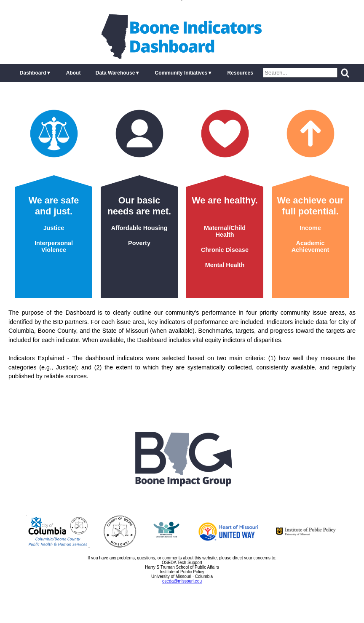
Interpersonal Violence (54, 246)
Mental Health (225, 265)
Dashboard (33, 73)
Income (310, 228)
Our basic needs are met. (139, 206)
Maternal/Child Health (225, 231)
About (74, 73)
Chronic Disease (225, 250)
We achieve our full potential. (310, 206)
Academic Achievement (310, 246)
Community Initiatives (181, 73)
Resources (240, 73)
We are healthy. (225, 200)
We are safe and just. (54, 206)
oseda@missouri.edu (182, 581)
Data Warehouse (115, 73)
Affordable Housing (139, 228)
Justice (54, 228)
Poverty (139, 243)
